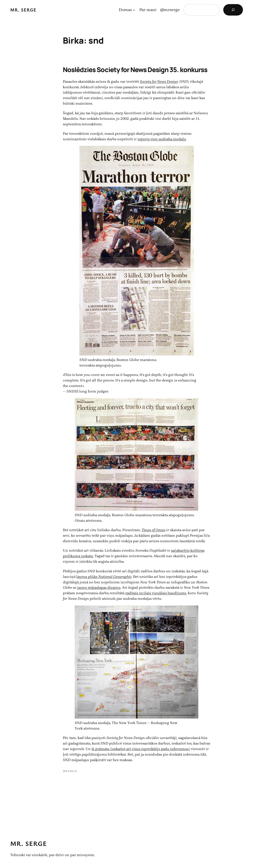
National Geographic (115, 577)
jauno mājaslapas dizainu (99, 587)
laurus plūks (87, 577)
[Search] (233, 10)
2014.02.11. (70, 771)
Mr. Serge (23, 10)
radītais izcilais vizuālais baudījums (156, 593)
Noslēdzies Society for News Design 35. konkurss (135, 70)
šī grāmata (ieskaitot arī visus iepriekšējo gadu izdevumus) (141, 749)
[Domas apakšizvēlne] (134, 10)
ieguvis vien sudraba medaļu (162, 139)
